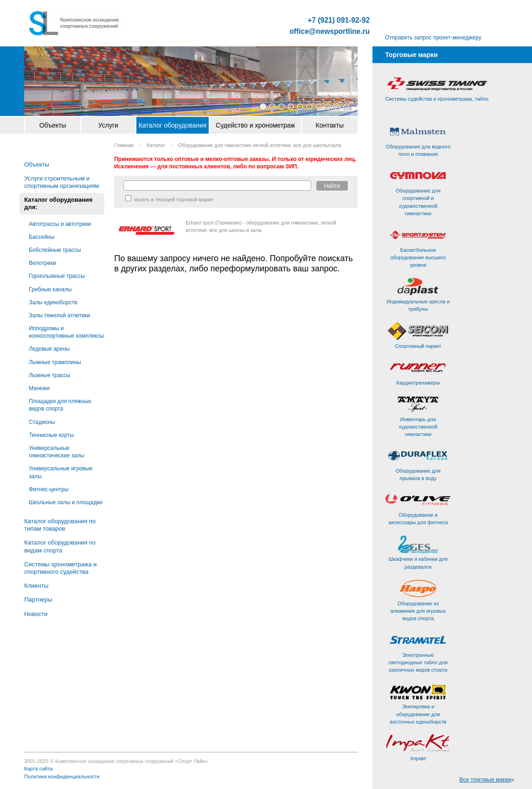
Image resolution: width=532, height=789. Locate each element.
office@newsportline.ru (330, 32)
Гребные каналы (50, 289)
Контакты (330, 125)
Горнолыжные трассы (57, 276)
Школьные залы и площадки (65, 502)
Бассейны (42, 237)
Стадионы (42, 422)
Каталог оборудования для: (58, 203)
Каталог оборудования (173, 125)
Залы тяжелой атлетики (59, 315)
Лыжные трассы (49, 375)
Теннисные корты (51, 435)
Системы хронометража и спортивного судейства (60, 568)
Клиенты (36, 586)
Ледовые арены (49, 349)
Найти (332, 186)
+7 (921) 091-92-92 (339, 20)
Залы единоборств (53, 302)
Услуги (108, 125)
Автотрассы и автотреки (60, 224)
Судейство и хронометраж (255, 125)
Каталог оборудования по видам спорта (60, 546)
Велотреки (42, 263)
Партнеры (38, 600)
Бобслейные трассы (55, 250)
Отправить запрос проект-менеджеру (433, 38)
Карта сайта (38, 769)
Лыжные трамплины (55, 362)
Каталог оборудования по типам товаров (60, 525)
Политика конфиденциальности (62, 776)
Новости (36, 614)
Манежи (39, 388)
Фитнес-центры (48, 489)
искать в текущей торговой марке (169, 199)
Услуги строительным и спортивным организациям (61, 182)
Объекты (53, 125)
